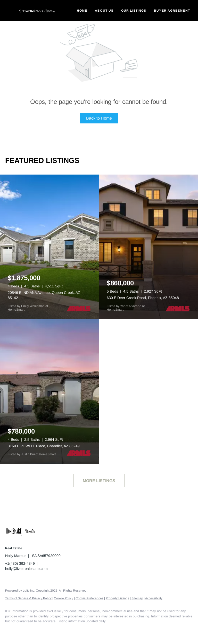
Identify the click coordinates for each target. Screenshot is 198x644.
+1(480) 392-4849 (20, 563)
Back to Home (99, 118)
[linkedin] (26, 630)
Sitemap (137, 598)
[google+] (56, 630)
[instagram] (41, 630)
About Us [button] (104, 11)
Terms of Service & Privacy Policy (28, 598)
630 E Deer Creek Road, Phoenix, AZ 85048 (143, 298)
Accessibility (154, 598)
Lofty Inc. (29, 591)
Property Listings (117, 598)
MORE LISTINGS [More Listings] (99, 481)
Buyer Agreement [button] (172, 11)
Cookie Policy (64, 598)
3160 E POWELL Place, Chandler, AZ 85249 (44, 446)
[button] (37, 11)
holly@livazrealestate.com (26, 569)
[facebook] (11, 630)
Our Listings (134, 11)
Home (82, 11)
